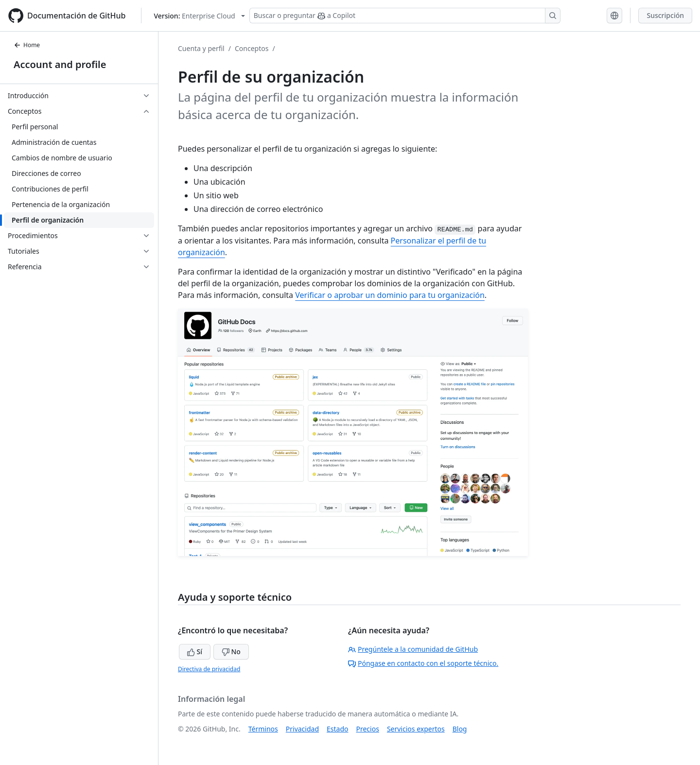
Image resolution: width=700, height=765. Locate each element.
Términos (263, 729)
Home (27, 45)
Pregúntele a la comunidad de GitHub (413, 649)
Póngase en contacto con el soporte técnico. (423, 663)
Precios (368, 729)
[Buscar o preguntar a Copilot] (405, 16)
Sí (195, 652)
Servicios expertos (416, 729)
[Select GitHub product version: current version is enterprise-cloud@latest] (199, 16)
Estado (337, 729)
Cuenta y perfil (201, 48)
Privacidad (302, 729)
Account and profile (60, 64)
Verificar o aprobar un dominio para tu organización (390, 295)
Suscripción (665, 15)
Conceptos (252, 48)
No (231, 652)
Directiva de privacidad (209, 669)
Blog (460, 729)
